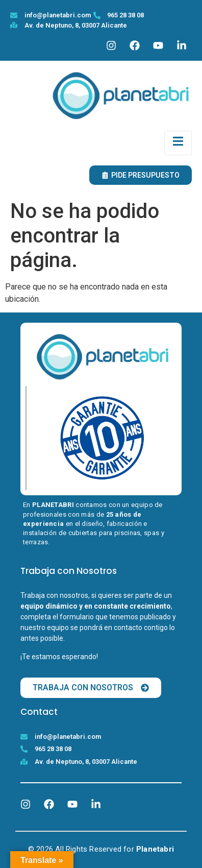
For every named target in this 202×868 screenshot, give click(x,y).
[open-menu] (178, 143)
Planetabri (155, 849)
